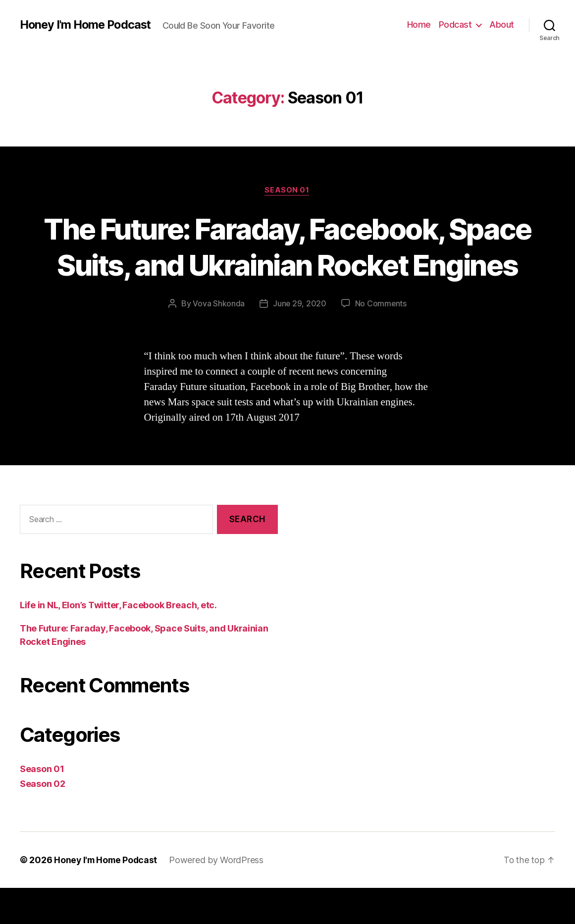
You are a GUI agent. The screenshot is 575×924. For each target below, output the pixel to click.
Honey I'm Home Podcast (88, 25)
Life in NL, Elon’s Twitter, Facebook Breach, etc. (118, 641)
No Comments (381, 340)
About (502, 24)
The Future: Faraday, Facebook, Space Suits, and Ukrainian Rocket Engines (287, 265)
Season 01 (288, 191)
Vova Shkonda (218, 340)
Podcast (455, 24)
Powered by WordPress (219, 896)
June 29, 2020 (299, 340)
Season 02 (43, 820)
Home (419, 24)
